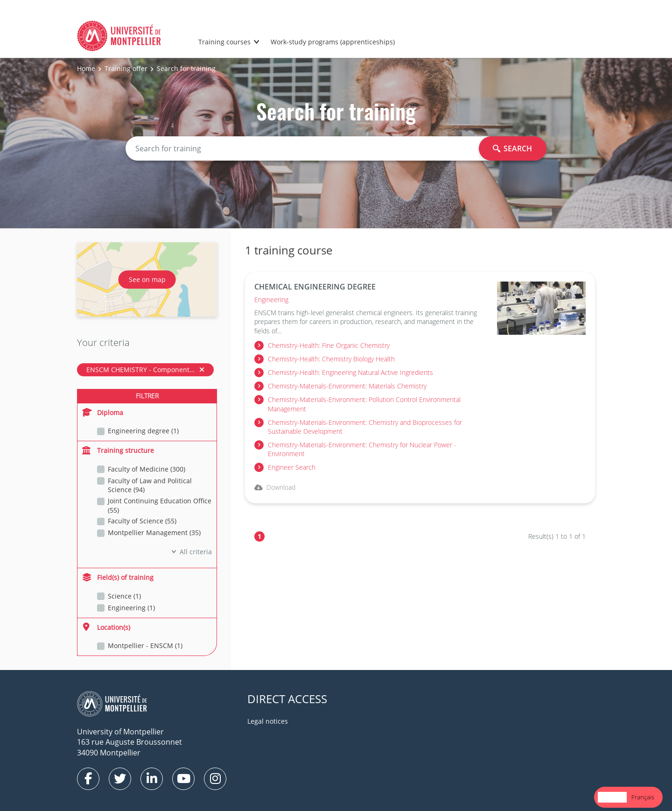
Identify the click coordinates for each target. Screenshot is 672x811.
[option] (643, 797)
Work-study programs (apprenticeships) (333, 42)
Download (275, 487)
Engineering (271, 300)
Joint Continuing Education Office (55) (160, 505)
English (612, 797)
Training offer (126, 68)
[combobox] (612, 797)
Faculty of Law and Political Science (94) (150, 485)
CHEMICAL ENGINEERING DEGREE (315, 287)
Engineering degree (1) (143, 431)
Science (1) (124, 596)
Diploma (103, 413)
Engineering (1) (131, 608)
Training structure (118, 450)
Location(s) (106, 627)
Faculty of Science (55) (142, 521)
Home (86, 68)
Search (512, 148)
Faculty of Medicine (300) (147, 469)
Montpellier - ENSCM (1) (145, 645)
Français (643, 797)
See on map (147, 279)
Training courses (224, 42)
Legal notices (268, 721)
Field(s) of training (118, 577)
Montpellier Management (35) (154, 532)
